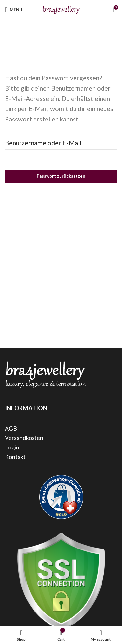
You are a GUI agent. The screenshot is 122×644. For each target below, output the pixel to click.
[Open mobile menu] (14, 10)
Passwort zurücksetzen (61, 176)
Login (12, 447)
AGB (11, 428)
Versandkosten (24, 438)
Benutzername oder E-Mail (43, 143)
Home (46, 38)
